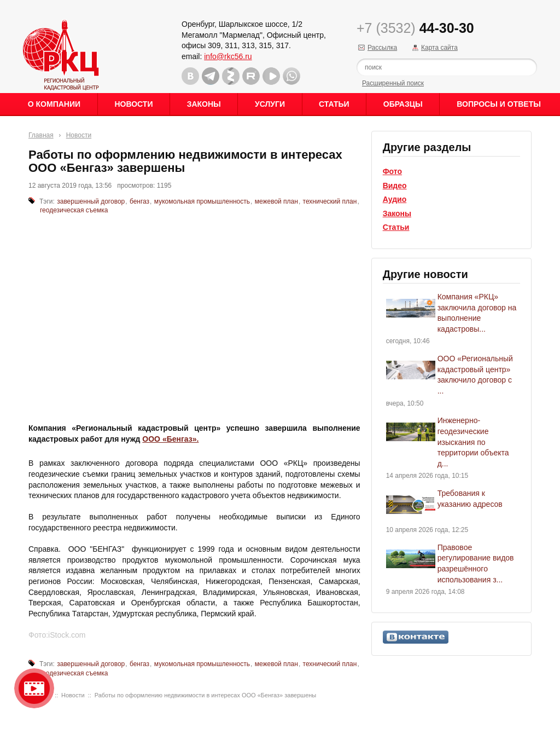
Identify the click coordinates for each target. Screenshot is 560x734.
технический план (330, 201)
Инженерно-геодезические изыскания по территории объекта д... (473, 442)
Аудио (395, 199)
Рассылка (382, 48)
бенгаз (139, 201)
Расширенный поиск (393, 83)
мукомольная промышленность (202, 201)
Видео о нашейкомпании (34, 688)
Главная (41, 135)
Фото (392, 171)
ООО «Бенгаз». (170, 439)
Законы (204, 104)
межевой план (276, 201)
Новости (133, 104)
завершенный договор (91, 201)
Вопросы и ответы (499, 104)
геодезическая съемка (74, 210)
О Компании (54, 104)
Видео (395, 186)
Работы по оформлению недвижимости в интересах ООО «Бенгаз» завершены (206, 695)
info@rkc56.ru (228, 56)
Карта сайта (439, 48)
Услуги (270, 104)
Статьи (334, 104)
